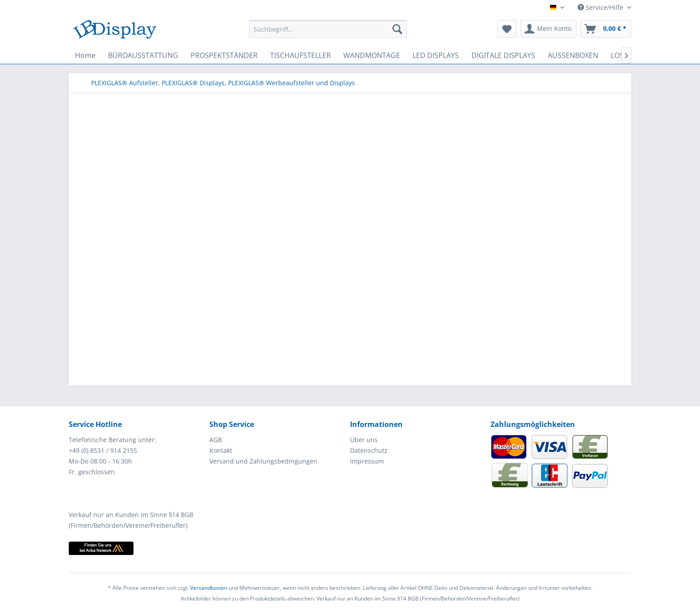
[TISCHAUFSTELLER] (300, 55)
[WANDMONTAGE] (372, 55)
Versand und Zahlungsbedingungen (263, 461)
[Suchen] (397, 29)
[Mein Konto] (548, 29)
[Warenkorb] (606, 29)
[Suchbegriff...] (328, 29)
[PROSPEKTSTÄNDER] (224, 55)
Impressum (367, 461)
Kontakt (221, 450)
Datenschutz (369, 450)
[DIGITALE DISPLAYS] (503, 55)
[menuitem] (328, 29)
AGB (216, 440)
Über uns (364, 440)
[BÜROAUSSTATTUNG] (143, 55)
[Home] (85, 55)
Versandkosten (209, 588)
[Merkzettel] (507, 29)
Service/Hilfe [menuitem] (601, 7)
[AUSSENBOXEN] (573, 55)
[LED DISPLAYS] (436, 55)
